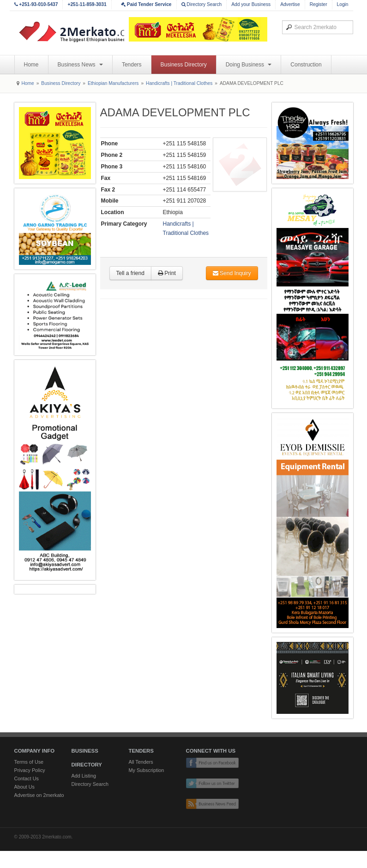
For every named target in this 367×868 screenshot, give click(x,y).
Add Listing (84, 776)
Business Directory (184, 65)
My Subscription (147, 770)
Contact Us (27, 778)
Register (319, 4)
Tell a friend (130, 273)
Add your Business (251, 4)
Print (167, 273)
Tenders (132, 65)
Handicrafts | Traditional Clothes (179, 83)
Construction (306, 65)
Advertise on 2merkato (39, 795)
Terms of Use (29, 762)
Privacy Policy (30, 770)
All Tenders (141, 762)
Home (31, 65)
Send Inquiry (232, 273)
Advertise (290, 4)
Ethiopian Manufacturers (113, 83)
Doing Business (249, 65)
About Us (24, 787)
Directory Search (202, 4)
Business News (80, 65)
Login (343, 4)
